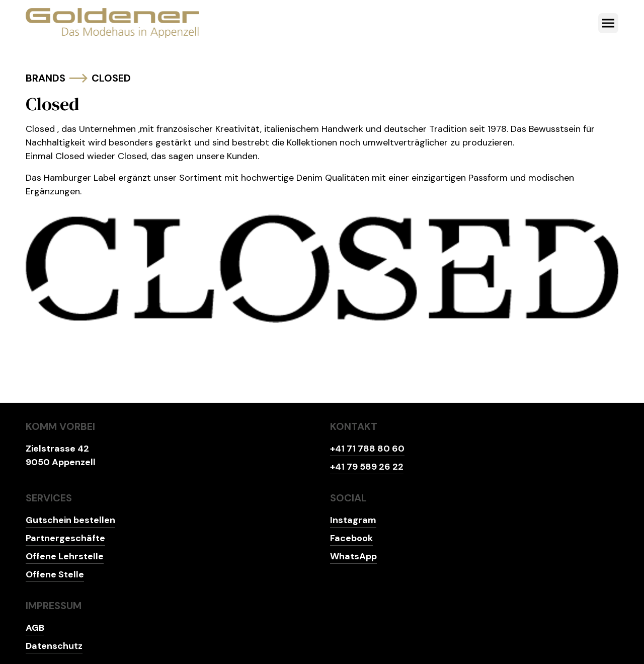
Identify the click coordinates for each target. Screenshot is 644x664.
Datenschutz (54, 646)
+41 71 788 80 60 (367, 449)
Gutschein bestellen (70, 520)
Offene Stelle (55, 574)
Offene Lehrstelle (65, 556)
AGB (35, 628)
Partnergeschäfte (65, 538)
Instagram (353, 520)
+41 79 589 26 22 (367, 467)
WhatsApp (353, 556)
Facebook (351, 538)
